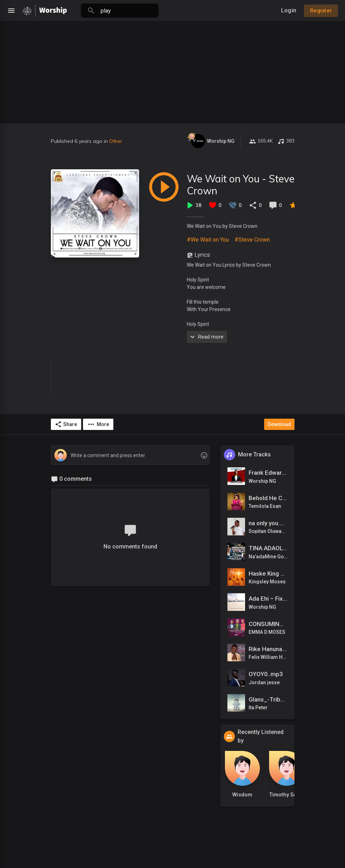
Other (116, 141)
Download (279, 424)
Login (289, 10)
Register (321, 11)
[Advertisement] (172, 71)
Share (66, 424)
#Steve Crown (252, 240)
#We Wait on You (208, 240)
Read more (206, 337)
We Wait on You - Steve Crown (241, 185)
